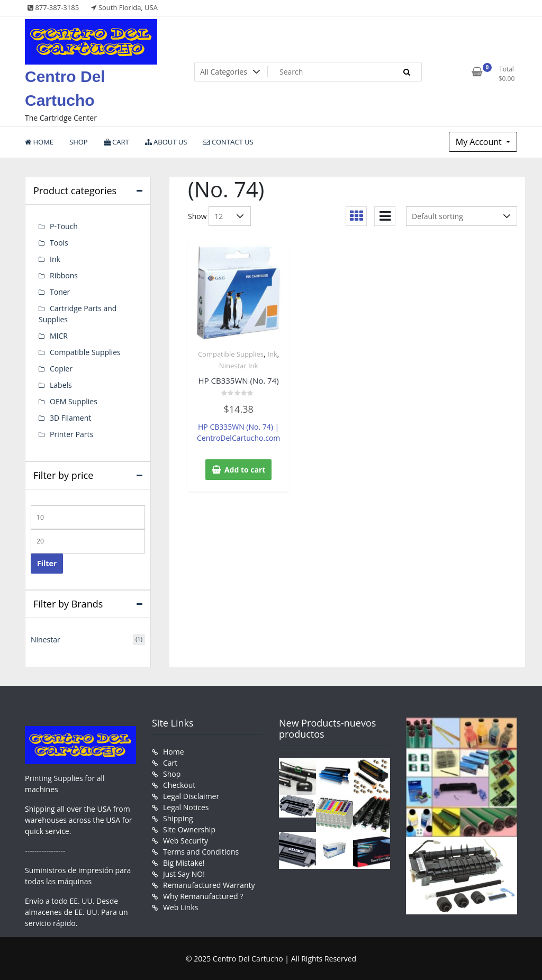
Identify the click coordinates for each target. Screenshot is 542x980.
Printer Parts (71, 434)
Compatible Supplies (231, 354)
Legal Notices (186, 807)
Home (174, 752)
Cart (170, 763)
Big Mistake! (184, 863)
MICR (59, 336)
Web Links (180, 907)
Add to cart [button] (245, 470)
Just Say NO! (184, 874)
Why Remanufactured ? (203, 896)
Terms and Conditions (201, 852)
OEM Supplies (74, 401)
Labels (61, 385)
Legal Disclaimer (191, 796)
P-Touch (64, 226)
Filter (47, 563)
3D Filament (70, 418)
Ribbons (64, 275)
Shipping (178, 818)
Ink (272, 354)
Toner (60, 292)
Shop (172, 774)
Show (197, 216)
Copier (61, 369)
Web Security (186, 841)
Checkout (179, 785)
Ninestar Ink (239, 366)
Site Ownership (189, 829)
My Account (480, 142)
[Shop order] (462, 216)
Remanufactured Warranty (209, 885)
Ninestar (46, 639)
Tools (59, 243)
